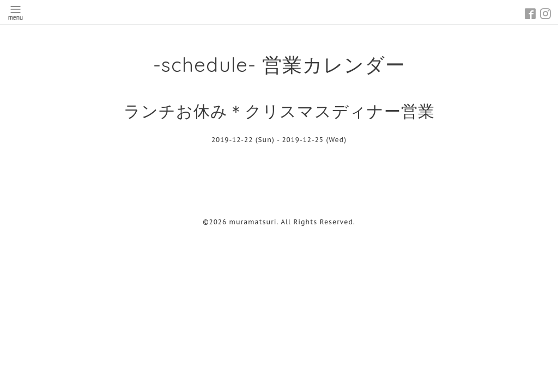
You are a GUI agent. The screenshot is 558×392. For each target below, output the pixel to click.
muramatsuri (253, 222)
